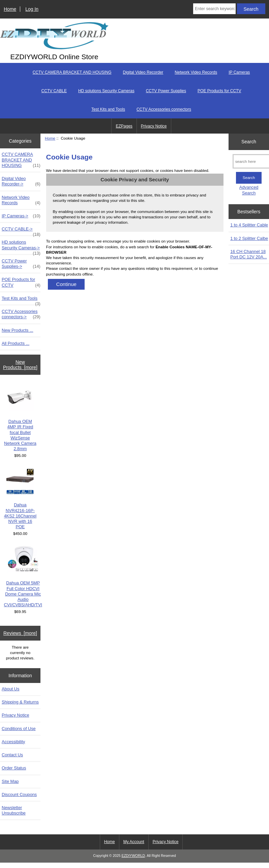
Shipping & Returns (20, 702)
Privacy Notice (154, 126)
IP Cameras (239, 72)
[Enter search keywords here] (214, 9)
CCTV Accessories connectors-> (21, 314)
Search (249, 142)
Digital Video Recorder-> (21, 181)
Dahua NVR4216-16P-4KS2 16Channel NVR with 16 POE (20, 499)
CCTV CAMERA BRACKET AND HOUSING (72, 72)
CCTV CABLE (54, 91)
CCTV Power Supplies (166, 91)
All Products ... (16, 343)
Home (10, 9)
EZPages (124, 126)
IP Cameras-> (21, 216)
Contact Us (12, 755)
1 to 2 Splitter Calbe (249, 238)
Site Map (10, 781)
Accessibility (13, 742)
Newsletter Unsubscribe (14, 810)
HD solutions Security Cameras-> (21, 247)
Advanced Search (249, 190)
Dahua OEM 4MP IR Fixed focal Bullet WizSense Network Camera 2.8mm (20, 418)
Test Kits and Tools (108, 109)
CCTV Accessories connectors (164, 109)
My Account (134, 842)
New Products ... (18, 330)
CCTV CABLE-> (21, 231)
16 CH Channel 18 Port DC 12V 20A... (248, 254)
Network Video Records (196, 72)
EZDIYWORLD (133, 856)
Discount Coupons (19, 794)
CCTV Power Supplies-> (21, 264)
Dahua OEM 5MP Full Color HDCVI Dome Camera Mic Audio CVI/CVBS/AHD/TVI (23, 577)
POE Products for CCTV (219, 91)
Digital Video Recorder (143, 72)
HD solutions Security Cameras (106, 91)
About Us (10, 689)
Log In (32, 9)
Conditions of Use (19, 729)
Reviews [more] (20, 633)
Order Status (14, 768)
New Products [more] (20, 365)
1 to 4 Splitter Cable (249, 225)
